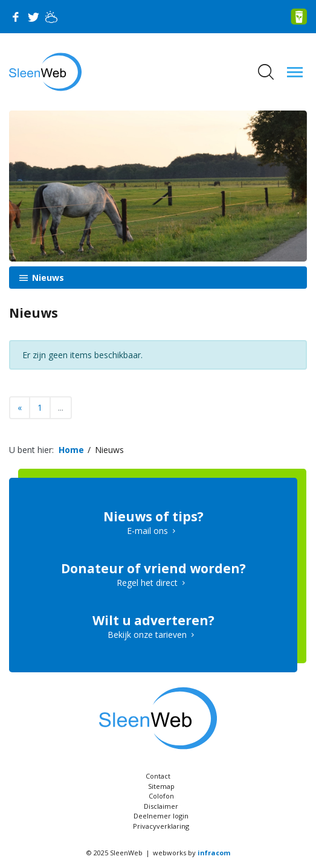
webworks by (192, 853)
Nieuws (47, 278)
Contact (158, 776)
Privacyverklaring (161, 826)
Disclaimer (161, 806)
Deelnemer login (161, 816)
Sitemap (161, 786)
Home (71, 450)
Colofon (161, 796)
